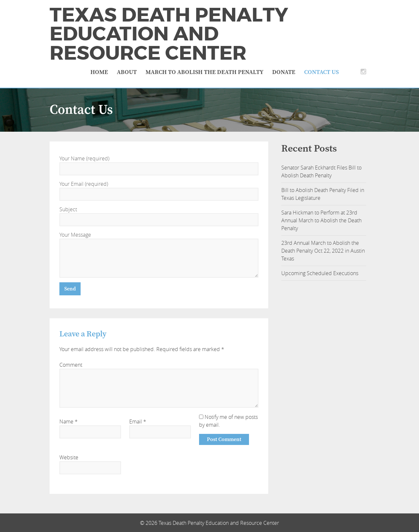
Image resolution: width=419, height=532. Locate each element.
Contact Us (321, 72)
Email (138, 421)
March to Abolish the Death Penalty (204, 72)
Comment (71, 365)
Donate (284, 72)
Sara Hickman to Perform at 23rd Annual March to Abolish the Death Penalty (321, 220)
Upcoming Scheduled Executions (320, 273)
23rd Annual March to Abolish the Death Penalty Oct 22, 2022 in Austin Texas (323, 251)
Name (69, 421)
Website (69, 457)
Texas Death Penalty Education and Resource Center (169, 34)
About (127, 72)
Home (99, 72)
